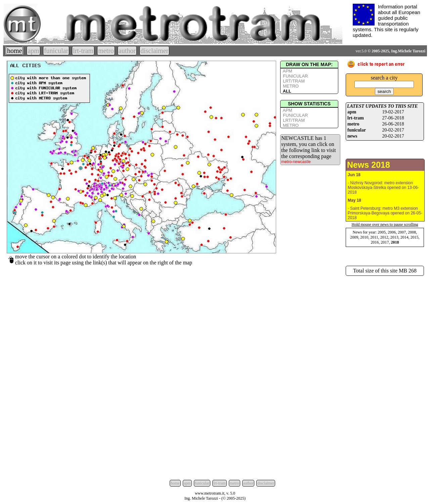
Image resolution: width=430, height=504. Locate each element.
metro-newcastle (296, 162)
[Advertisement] (385, 376)
